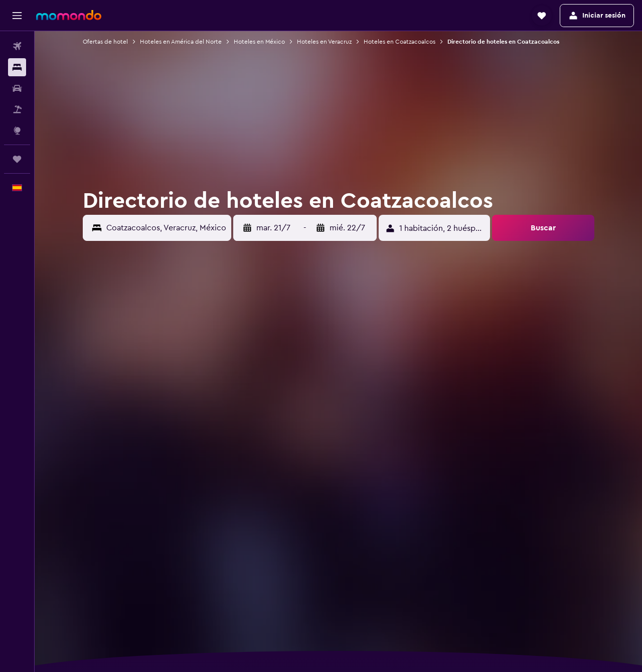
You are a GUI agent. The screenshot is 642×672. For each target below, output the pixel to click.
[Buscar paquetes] (17, 109)
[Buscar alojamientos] (17, 67)
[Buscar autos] (17, 88)
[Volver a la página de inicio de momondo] (69, 15)
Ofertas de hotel (105, 42)
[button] (17, 16)
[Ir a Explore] (17, 130)
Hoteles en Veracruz (324, 42)
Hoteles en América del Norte (181, 42)
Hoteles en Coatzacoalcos (399, 42)
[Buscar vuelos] (17, 46)
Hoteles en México (259, 42)
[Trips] (17, 159)
